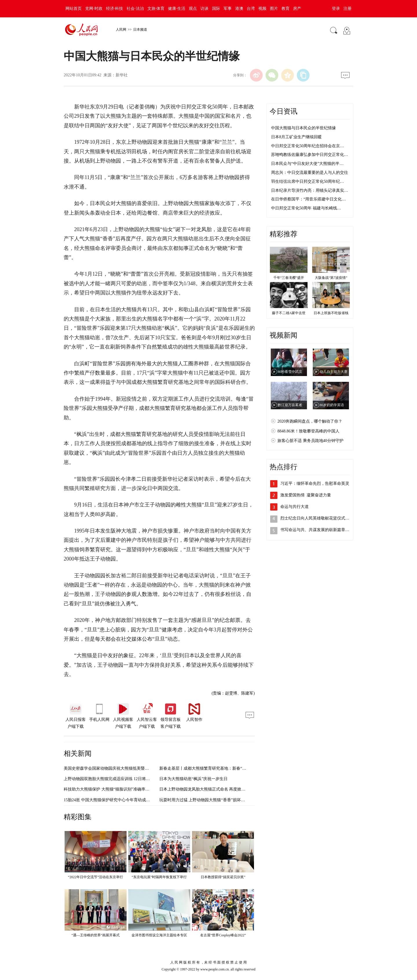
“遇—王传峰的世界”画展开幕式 (96, 935)
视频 (262, 9)
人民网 (121, 30)
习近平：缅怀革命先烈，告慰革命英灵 (315, 483)
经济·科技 (115, 9)
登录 (336, 9)
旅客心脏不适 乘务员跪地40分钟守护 (310, 441)
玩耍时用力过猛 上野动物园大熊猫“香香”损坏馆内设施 (208, 800)
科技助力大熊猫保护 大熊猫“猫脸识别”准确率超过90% (112, 789)
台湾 (251, 9)
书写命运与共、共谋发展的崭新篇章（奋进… (321, 530)
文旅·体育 (156, 9)
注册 (348, 9)
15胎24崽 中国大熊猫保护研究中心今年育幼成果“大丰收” (115, 800)
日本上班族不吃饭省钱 (331, 313)
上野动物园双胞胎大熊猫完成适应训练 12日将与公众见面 (115, 779)
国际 (216, 9)
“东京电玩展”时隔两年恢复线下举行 (159, 877)
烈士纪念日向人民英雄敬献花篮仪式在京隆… (321, 518)
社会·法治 (135, 9)
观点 (193, 9)
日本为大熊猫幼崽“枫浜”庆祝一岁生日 (193, 779)
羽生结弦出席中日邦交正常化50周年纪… (308, 182)
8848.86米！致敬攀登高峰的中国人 (308, 431)
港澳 (239, 9)
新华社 (122, 75)
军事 (228, 9)
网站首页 (74, 9)
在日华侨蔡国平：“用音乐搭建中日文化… (308, 199)
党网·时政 (94, 9)
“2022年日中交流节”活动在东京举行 (96, 877)
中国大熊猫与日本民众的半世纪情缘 (303, 128)
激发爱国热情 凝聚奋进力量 (306, 495)
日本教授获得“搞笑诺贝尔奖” (223, 877)
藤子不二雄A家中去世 (289, 313)
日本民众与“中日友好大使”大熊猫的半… (307, 164)
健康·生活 (177, 9)
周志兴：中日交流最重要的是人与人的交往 (310, 173)
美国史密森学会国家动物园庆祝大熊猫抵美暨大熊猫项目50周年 (120, 768)
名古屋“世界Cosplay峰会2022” (223, 935)
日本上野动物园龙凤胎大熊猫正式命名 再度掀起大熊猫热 (211, 789)
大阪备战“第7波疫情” (331, 278)
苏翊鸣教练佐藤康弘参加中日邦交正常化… (310, 155)
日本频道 (140, 30)
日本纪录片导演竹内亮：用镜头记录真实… (310, 190)
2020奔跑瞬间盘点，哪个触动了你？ (310, 421)
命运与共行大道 (295, 507)
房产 (297, 9)
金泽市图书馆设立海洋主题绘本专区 (159, 935)
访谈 (204, 9)
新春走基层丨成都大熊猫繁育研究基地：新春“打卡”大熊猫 (212, 768)
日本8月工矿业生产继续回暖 (296, 137)
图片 (274, 9)
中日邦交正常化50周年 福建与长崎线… (306, 208)
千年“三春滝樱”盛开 (289, 278)
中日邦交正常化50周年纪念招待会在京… (308, 146)
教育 (286, 9)
